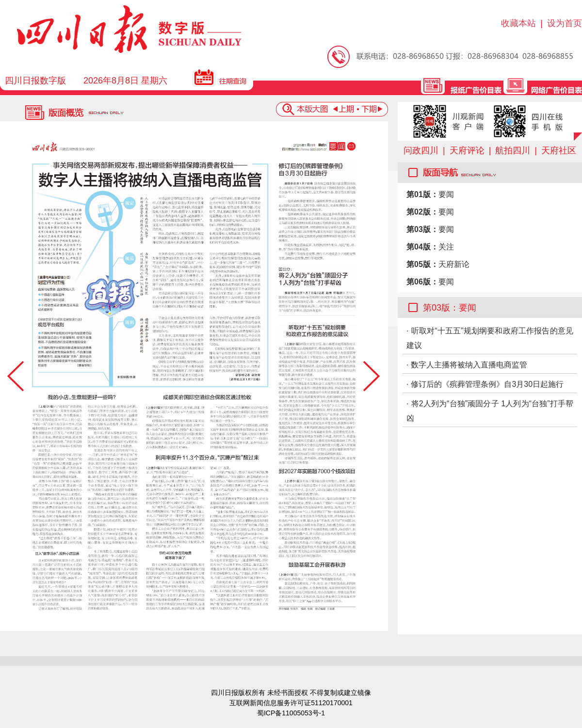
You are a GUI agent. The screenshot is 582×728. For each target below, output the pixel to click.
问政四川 (421, 150)
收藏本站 (518, 23)
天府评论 (467, 150)
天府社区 (559, 150)
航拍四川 (513, 150)
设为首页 (565, 23)
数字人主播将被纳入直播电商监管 (469, 365)
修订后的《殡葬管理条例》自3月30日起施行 (487, 384)
